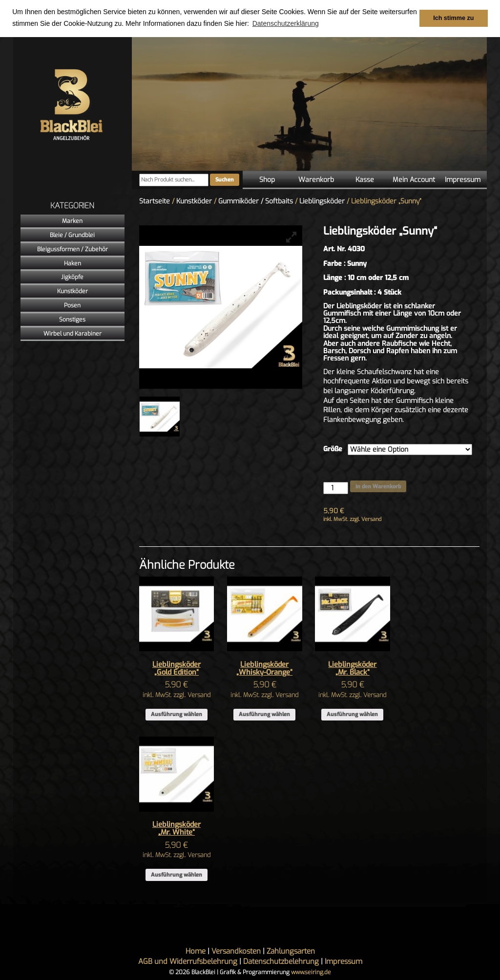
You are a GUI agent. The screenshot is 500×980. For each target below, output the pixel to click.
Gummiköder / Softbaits (256, 201)
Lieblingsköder (322, 201)
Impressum (463, 180)
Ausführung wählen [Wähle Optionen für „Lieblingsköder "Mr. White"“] (177, 875)
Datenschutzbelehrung (281, 961)
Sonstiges (72, 320)
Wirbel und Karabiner (73, 334)
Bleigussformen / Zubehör (73, 249)
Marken (72, 221)
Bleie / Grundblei (72, 235)
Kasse (365, 180)
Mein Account (414, 180)
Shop (267, 180)
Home (196, 951)
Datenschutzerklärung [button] (286, 23)
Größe (333, 449)
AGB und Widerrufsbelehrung (188, 961)
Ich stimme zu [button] (453, 18)
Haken (73, 263)
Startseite (155, 201)
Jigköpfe (72, 277)
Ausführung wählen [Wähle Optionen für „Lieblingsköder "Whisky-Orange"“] (264, 714)
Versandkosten (236, 951)
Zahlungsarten (291, 951)
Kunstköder (73, 291)
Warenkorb (316, 180)
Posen (72, 305)
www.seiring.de (311, 972)
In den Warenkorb (378, 487)
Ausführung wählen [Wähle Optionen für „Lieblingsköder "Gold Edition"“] (177, 714)
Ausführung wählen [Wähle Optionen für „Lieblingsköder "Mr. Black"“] (352, 714)
